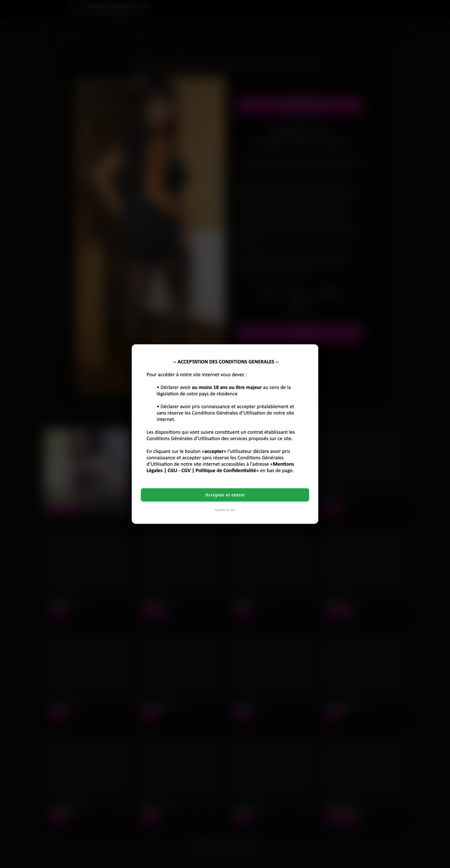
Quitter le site (225, 510)
